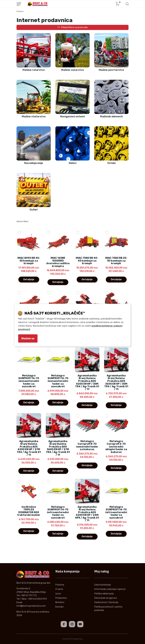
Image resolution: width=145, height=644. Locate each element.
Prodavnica (61, 598)
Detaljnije (29, 279)
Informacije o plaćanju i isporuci (110, 589)
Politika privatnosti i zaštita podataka (108, 609)
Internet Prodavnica (72, 639)
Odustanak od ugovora (106, 598)
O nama (59, 589)
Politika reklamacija (104, 594)
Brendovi (60, 602)
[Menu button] (19, 4)
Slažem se (28, 338)
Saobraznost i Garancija (106, 602)
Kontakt (60, 607)
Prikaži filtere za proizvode (73, 27)
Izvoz (58, 594)
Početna (20, 11)
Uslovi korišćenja (103, 585)
